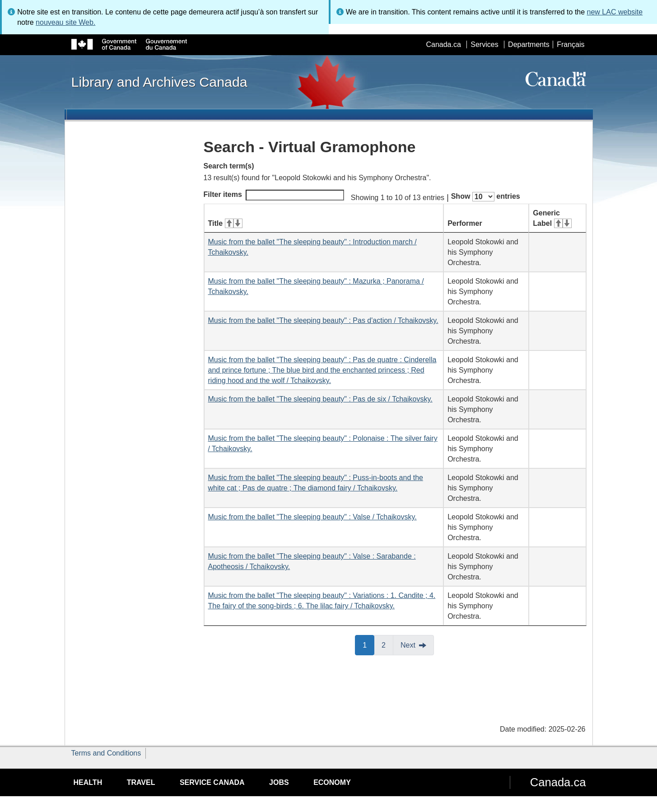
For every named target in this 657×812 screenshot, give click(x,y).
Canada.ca (443, 44)
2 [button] (387, 644)
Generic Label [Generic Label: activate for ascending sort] (552, 218)
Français (571, 44)
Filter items (274, 195)
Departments (529, 44)
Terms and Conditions (106, 753)
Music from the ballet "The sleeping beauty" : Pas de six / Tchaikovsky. (320, 399)
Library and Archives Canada (159, 82)
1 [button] (368, 644)
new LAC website (615, 12)
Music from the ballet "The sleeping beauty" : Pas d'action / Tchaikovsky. (323, 320)
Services (484, 44)
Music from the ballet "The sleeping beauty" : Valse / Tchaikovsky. (312, 517)
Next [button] (408, 645)
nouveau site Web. (65, 22)
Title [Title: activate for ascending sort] (225, 223)
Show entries (486, 197)
